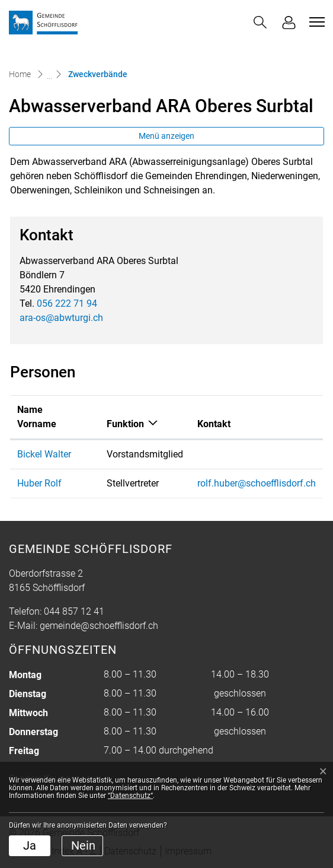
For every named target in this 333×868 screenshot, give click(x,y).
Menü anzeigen (166, 136)
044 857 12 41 (74, 611)
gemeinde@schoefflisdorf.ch (99, 626)
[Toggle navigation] (315, 22)
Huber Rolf (39, 483)
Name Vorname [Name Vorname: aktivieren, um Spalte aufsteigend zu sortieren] (37, 417)
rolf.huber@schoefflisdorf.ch (257, 483)
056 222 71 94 (67, 303)
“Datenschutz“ (130, 796)
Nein (83, 845)
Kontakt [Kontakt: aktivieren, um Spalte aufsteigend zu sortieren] (214, 424)
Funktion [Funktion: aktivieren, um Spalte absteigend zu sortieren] (125, 424)
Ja (30, 845)
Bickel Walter (44, 454)
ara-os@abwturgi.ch (61, 318)
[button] (260, 22)
